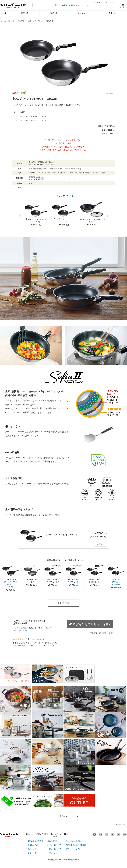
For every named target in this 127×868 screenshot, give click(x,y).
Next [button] (107, 217)
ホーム (4, 21)
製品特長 (25, 13)
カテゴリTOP (64, 603)
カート (122, 6)
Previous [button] (20, 217)
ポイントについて (54, 845)
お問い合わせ (52, 853)
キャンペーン (83, 13)
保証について (52, 841)
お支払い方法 (33, 845)
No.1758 (19, 120)
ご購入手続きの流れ (35, 841)
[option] (63, 57)
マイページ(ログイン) (56, 835)
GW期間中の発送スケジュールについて (76, 5)
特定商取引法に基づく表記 (76, 845)
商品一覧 (54, 13)
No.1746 (19, 116)
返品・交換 (32, 853)
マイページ (109, 2)
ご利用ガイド (112, 13)
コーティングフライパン (63, 196)
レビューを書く (100, 622)
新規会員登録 (42, 834)
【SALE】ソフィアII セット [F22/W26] (116, 582)
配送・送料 (32, 849)
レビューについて (21, 630)
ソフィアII (20, 21)
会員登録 (97, 2)
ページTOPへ (121, 825)
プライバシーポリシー (74, 841)
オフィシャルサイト (73, 849)
